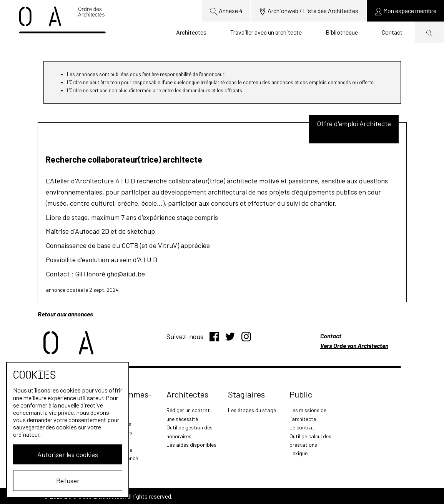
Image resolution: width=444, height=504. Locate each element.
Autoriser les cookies (68, 454)
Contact (392, 32)
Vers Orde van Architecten (354, 345)
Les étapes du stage (252, 410)
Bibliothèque (342, 32)
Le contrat (302, 427)
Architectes (191, 32)
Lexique (298, 453)
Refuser (68, 481)
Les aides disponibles (191, 445)
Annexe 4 (226, 11)
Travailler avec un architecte (266, 32)
